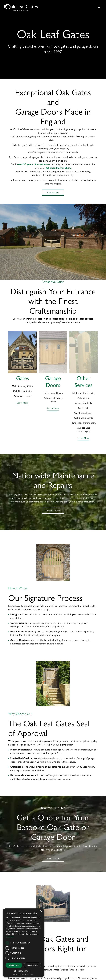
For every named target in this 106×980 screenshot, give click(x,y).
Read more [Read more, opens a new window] (10, 937)
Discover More (53, 511)
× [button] (41, 911)
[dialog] (23, 943)
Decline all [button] (33, 965)
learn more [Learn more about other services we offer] (84, 438)
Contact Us (53, 193)
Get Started (53, 859)
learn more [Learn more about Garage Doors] (53, 408)
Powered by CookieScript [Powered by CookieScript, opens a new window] (24, 974)
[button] (99, 8)
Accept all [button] (14, 965)
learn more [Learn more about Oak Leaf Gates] (22, 403)
